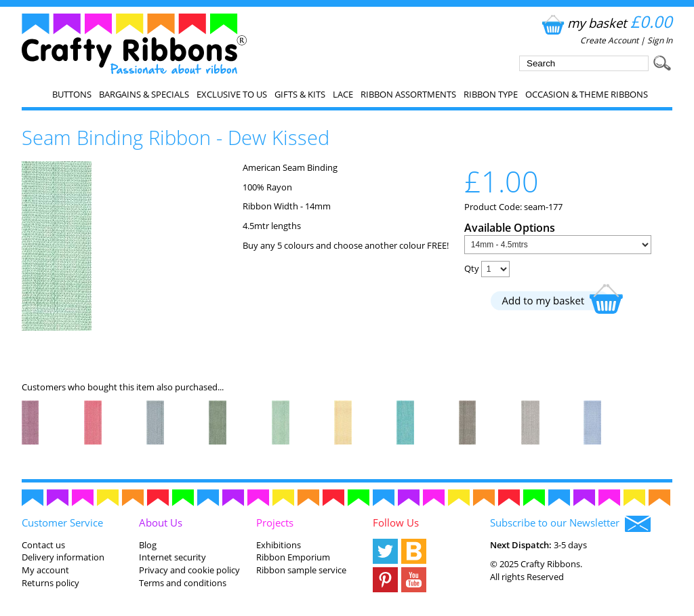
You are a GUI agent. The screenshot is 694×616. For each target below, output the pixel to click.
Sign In (660, 40)
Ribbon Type (491, 94)
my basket (606, 23)
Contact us (43, 545)
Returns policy (50, 583)
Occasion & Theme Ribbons (587, 94)
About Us (161, 522)
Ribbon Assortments (408, 94)
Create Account (609, 40)
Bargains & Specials (144, 94)
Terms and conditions (183, 583)
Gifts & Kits (300, 94)
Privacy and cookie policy (189, 570)
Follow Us (396, 522)
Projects (275, 522)
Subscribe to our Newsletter (570, 524)
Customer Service (62, 522)
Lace (343, 94)
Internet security (172, 557)
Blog (148, 545)
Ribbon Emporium (293, 557)
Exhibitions (279, 545)
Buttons (72, 94)
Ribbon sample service (301, 570)
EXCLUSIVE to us (232, 94)
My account (45, 570)
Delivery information (63, 557)
